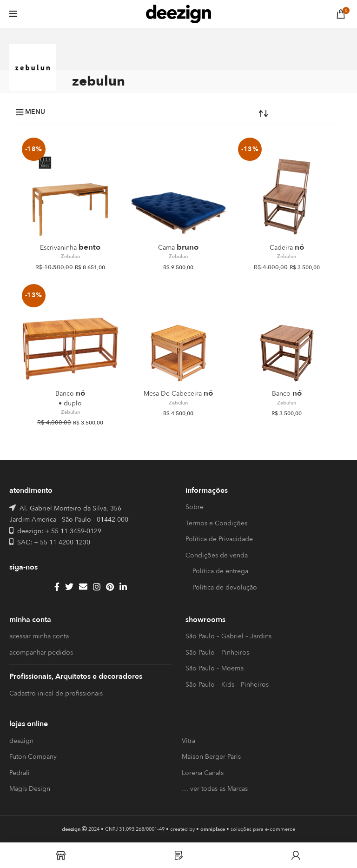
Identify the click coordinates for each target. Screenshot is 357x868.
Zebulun (70, 257)
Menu (35, 112)
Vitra (188, 741)
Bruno (178, 247)
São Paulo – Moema (215, 668)
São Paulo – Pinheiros (217, 653)
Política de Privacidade (219, 539)
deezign (21, 741)
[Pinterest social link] (110, 587)
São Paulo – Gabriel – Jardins (228, 636)
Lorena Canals (203, 773)
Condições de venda (217, 555)
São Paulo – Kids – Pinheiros (227, 685)
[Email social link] (83, 587)
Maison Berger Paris (211, 757)
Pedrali (20, 773)
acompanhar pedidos (41, 653)
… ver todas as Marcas (215, 789)
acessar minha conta (39, 636)
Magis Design (30, 789)
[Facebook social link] (57, 587)
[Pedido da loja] (236, 113)
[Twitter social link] (69, 587)
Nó (287, 247)
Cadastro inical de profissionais (56, 693)
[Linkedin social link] (123, 587)
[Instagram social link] (97, 587)
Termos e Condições (216, 523)
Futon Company (33, 757)
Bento (70, 247)
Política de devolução (225, 587)
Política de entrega (220, 571)
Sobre (195, 507)
